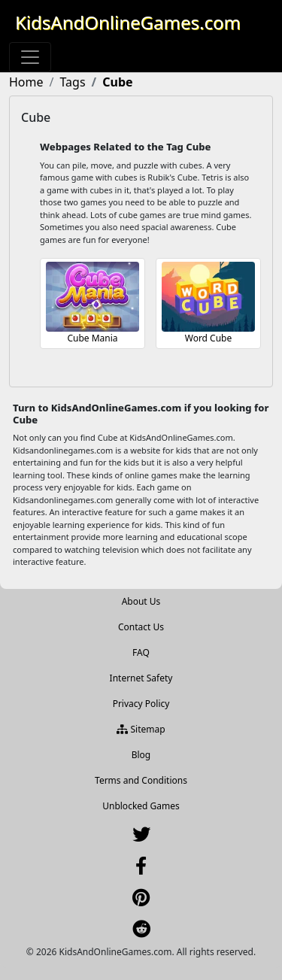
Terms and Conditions (141, 780)
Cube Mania (92, 338)
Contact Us (141, 627)
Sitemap (141, 729)
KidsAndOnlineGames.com (128, 22)
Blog (141, 755)
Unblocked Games (141, 806)
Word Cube (209, 338)
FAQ (141, 652)
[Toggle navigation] (30, 57)
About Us (141, 601)
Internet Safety (141, 678)
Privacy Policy (141, 704)
